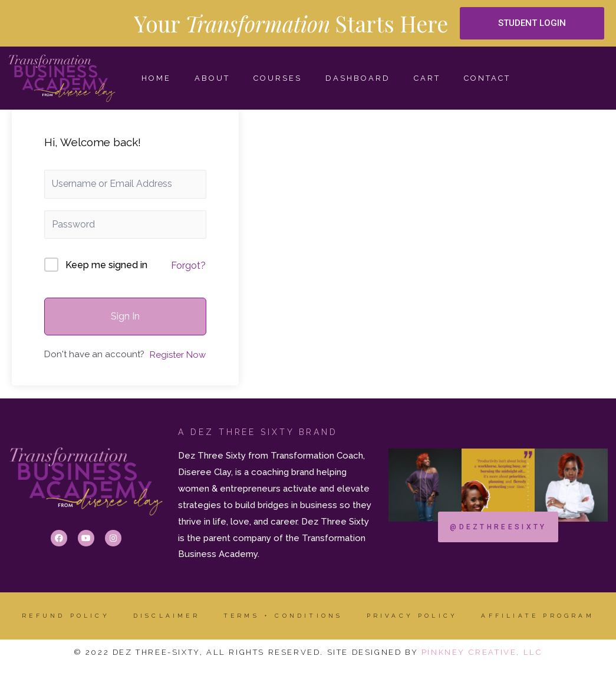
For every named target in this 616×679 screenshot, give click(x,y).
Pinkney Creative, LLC (482, 652)
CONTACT (487, 78)
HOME (156, 78)
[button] (532, 23)
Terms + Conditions (283, 616)
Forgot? (188, 266)
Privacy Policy (412, 616)
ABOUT (212, 78)
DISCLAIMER (167, 616)
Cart (427, 78)
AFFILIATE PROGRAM (537, 616)
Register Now (178, 355)
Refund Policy (66, 616)
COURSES (278, 78)
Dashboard (358, 78)
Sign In (125, 316)
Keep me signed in (106, 265)
